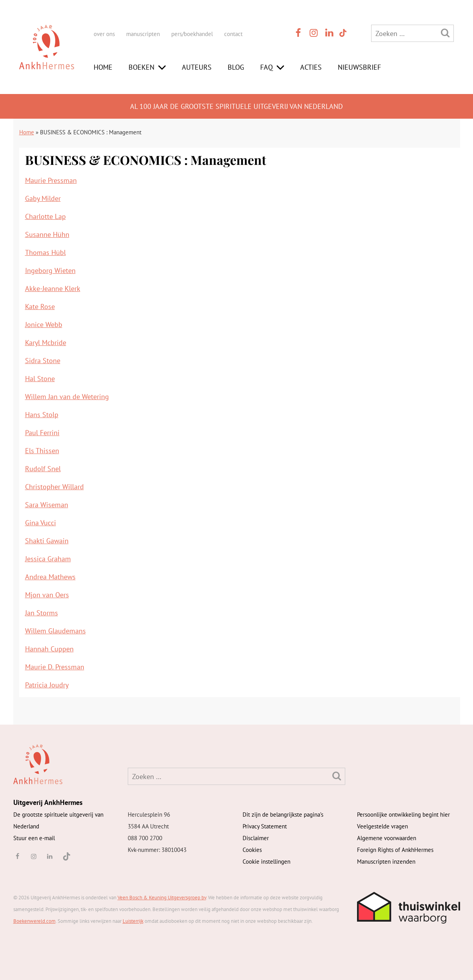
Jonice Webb (44, 325)
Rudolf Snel (43, 469)
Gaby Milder (43, 198)
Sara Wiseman (47, 505)
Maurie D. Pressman (55, 667)
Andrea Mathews (50, 577)
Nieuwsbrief (359, 67)
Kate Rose (40, 306)
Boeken (141, 67)
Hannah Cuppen (49, 649)
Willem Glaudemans (55, 631)
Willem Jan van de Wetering (67, 397)
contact (233, 34)
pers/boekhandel (192, 34)
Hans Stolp (42, 415)
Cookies (252, 850)
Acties (311, 67)
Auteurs (197, 67)
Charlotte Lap (45, 216)
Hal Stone (40, 379)
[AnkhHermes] (47, 54)
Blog (236, 67)
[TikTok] (342, 33)
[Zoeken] (445, 33)
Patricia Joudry (47, 685)
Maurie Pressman (51, 180)
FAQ (266, 67)
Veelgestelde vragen (382, 826)
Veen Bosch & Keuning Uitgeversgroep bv (162, 898)
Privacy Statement (265, 826)
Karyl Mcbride (46, 343)
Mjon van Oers (47, 595)
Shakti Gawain (47, 541)
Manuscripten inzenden (386, 862)
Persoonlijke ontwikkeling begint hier (403, 815)
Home (103, 67)
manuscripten (143, 34)
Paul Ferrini (42, 433)
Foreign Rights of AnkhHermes (395, 850)
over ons (104, 34)
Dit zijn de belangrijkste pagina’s (283, 815)
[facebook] (299, 33)
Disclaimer (256, 838)
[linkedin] (330, 33)
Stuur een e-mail (34, 838)
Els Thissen (42, 451)
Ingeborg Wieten (50, 270)
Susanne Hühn (47, 234)
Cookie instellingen (266, 862)
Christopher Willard (54, 487)
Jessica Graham (48, 559)
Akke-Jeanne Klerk (53, 288)
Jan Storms (42, 613)
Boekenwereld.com (34, 921)
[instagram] (314, 33)
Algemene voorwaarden (387, 838)
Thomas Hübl (45, 252)
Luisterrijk (133, 921)
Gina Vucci (41, 523)
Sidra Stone (43, 361)
